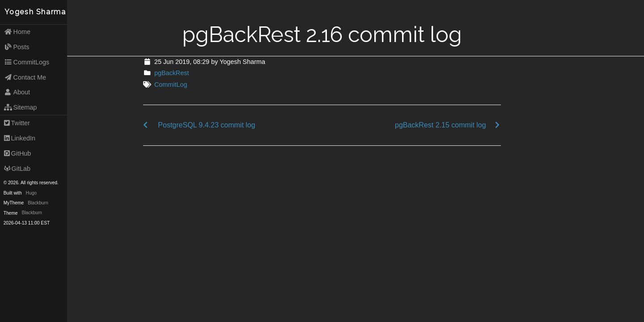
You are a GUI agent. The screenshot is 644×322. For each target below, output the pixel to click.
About (17, 92)
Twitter (17, 123)
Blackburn (38, 203)
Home (17, 32)
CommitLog (171, 85)
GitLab (17, 169)
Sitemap (21, 107)
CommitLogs (27, 62)
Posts (17, 47)
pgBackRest (172, 73)
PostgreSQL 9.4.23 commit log (206, 125)
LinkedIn (20, 138)
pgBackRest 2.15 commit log (441, 125)
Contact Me (25, 77)
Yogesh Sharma (35, 12)
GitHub (18, 153)
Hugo (31, 193)
